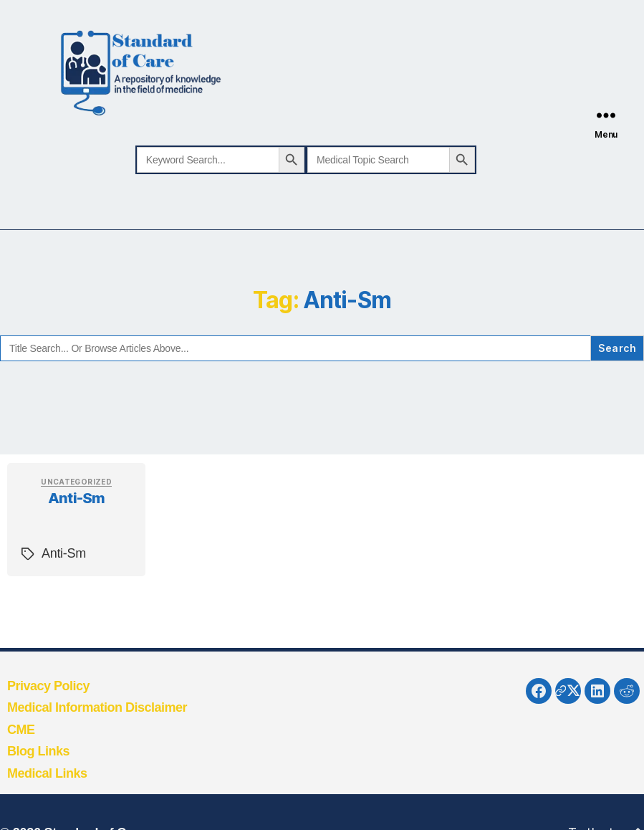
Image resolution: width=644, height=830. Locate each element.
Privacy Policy (48, 686)
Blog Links (38, 751)
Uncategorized (76, 482)
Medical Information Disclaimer (97, 707)
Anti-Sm (76, 498)
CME (21, 730)
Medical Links (47, 773)
